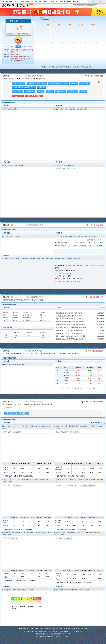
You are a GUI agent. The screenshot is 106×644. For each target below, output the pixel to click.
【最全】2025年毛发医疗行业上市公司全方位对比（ (71, 336)
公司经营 (7, 423)
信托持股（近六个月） (37, 83)
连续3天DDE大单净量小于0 (24, 87)
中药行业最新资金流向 (96, 351)
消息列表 (7, 307)
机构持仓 (7, 255)
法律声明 (59, 636)
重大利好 (85, 83)
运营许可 (67, 636)
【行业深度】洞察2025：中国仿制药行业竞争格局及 (71, 327)
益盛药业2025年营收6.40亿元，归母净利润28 (69, 313)
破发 (74, 83)
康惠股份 (66, 375)
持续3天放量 (19, 83)
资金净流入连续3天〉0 (59, 83)
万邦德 (66, 370)
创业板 (27, 2)
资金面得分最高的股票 (9, 230)
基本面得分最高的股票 (9, 420)
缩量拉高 (73, 92)
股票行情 (62, 2)
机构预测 (59, 586)
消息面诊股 (68, 46)
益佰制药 (66, 373)
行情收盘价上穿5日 (34, 96)
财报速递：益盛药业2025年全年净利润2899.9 (69, 316)
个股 (19, 2)
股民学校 (69, 2)
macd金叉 (18, 96)
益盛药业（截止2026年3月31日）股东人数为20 (70, 325)
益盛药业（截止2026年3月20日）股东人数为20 (70, 330)
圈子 (57, 2)
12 (87, 389)
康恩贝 (66, 383)
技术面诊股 (45, 46)
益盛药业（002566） (19, 21)
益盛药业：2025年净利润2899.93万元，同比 (69, 319)
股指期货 (45, 2)
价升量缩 (60, 92)
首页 (3, 2)
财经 (11, 2)
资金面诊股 (57, 46)
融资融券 (52, 2)
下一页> (93, 389)
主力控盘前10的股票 (96, 225)
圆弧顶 (42, 87)
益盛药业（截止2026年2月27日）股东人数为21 (70, 339)
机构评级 (7, 586)
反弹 (50, 92)
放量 (41, 92)
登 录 (94, 2)
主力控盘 (7, 233)
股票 (7, 2)
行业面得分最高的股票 (9, 358)
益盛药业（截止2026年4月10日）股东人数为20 (70, 322)
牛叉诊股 (25, 6)
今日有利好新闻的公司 (96, 297)
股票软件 (76, 2)
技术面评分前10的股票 (96, 76)
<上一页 (63, 389)
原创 (40, 2)
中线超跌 (18, 92)
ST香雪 (66, 381)
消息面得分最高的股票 (9, 304)
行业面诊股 (79, 46)
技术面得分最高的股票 (9, 103)
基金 (15, 2)
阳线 (83, 92)
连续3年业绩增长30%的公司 (94, 402)
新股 (32, 2)
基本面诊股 (91, 46)
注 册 (100, 2)
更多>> (103, 307)
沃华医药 (66, 378)
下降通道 (30, 92)
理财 (36, 2)
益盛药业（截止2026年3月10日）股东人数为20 (70, 333)
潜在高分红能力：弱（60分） (17, 413)
